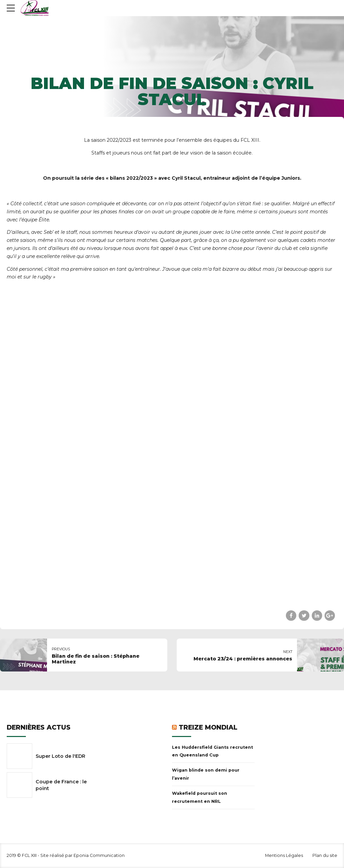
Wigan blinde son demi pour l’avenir (206, 774)
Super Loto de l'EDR (60, 756)
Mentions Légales (284, 855)
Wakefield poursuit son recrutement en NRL (200, 797)
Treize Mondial (208, 727)
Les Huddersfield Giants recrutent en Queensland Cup (212, 751)
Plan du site (325, 855)
